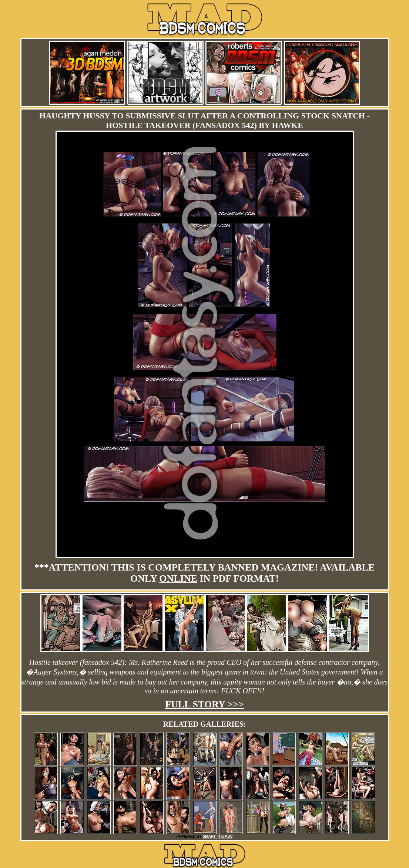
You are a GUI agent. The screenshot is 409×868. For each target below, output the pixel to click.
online (178, 578)
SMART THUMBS (217, 836)
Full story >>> (204, 704)
